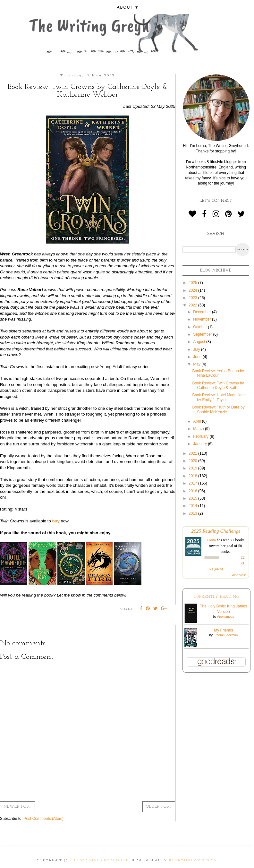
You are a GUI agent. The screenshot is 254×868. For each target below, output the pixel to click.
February (201, 436)
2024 (193, 290)
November (203, 319)
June (198, 357)
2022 (193, 305)
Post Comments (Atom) (43, 819)
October (200, 327)
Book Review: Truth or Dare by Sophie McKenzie (218, 409)
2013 (193, 513)
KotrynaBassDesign (193, 860)
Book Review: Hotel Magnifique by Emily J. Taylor (219, 397)
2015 (193, 498)
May (197, 364)
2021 (193, 453)
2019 (193, 468)
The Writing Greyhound (99, 860)
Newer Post (17, 807)
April (197, 421)
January (200, 444)
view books (239, 575)
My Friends (223, 630)
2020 (193, 461)
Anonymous (226, 617)
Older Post (159, 807)
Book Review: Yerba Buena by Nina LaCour (218, 373)
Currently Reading (216, 597)
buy (56, 521)
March (199, 429)
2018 (193, 476)
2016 (193, 491)
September (203, 334)
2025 (193, 283)
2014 (193, 506)
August (200, 342)
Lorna (211, 540)
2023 (193, 298)
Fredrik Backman (226, 635)
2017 (193, 483)
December (203, 312)
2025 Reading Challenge (216, 531)
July (197, 349)
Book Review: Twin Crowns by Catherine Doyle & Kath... (218, 385)
